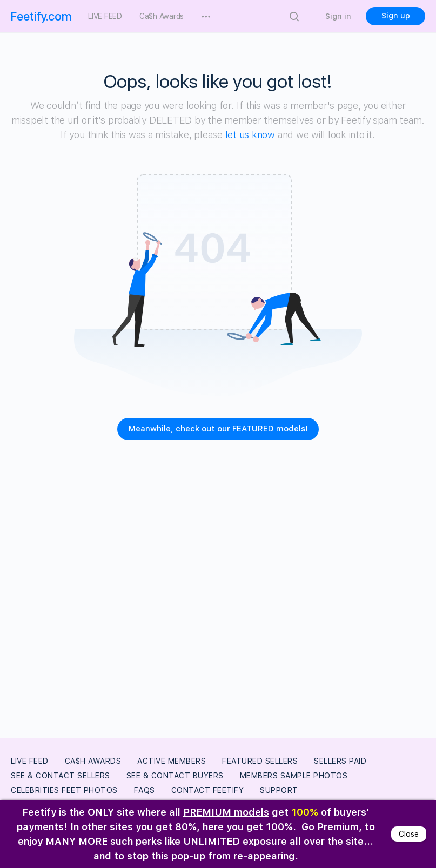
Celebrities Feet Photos (64, 790)
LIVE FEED (30, 761)
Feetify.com (41, 16)
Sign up (396, 16)
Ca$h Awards (93, 761)
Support (279, 790)
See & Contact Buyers (175, 776)
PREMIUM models (226, 812)
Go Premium (330, 827)
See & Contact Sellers (61, 776)
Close (409, 834)
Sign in (338, 16)
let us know (250, 135)
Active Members (172, 761)
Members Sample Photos (294, 776)
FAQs (145, 790)
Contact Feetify (208, 790)
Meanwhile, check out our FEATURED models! (218, 429)
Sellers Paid (340, 761)
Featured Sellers (260, 761)
